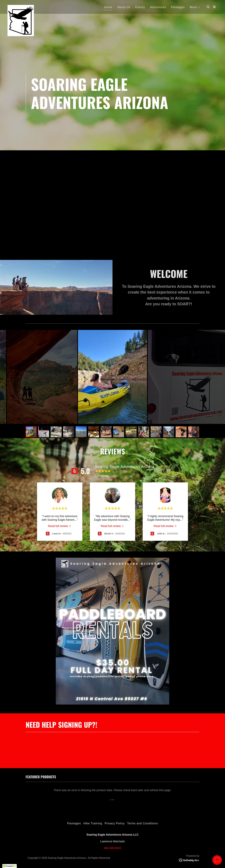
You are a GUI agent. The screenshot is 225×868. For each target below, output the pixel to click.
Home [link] (108, 7)
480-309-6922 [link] (112, 848)
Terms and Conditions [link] (143, 823)
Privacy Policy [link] (115, 823)
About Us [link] (124, 7)
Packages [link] (178, 7)
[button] (195, 7)
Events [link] (140, 7)
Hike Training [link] (93, 823)
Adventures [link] (158, 7)
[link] (21, 6)
